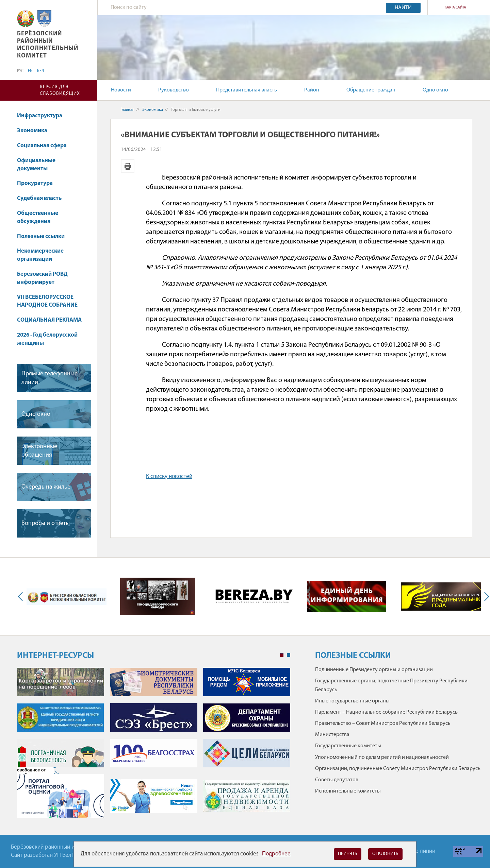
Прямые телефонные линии (50, 378)
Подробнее (276, 854)
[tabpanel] (154, 746)
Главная (127, 110)
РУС (20, 71)
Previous (22, 597)
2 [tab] (289, 655)
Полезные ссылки (41, 236)
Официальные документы (36, 165)
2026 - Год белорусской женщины (47, 339)
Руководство (174, 90)
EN (30, 71)
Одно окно (435, 90)
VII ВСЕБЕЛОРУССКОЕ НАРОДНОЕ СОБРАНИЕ (47, 301)
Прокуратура (35, 183)
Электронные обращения (39, 451)
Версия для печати (128, 166)
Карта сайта (455, 8)
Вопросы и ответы (46, 523)
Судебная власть (39, 198)
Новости (121, 90)
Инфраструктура (40, 116)
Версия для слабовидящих (60, 90)
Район (312, 90)
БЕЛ (40, 71)
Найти (403, 8)
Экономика (35, 131)
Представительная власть (247, 90)
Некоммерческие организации (40, 255)
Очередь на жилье (46, 487)
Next (485, 597)
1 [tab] (282, 655)
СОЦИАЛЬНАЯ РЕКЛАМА (49, 320)
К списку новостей (169, 476)
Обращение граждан (371, 90)
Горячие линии (417, 851)
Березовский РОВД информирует (42, 278)
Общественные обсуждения (38, 217)
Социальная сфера (45, 146)
